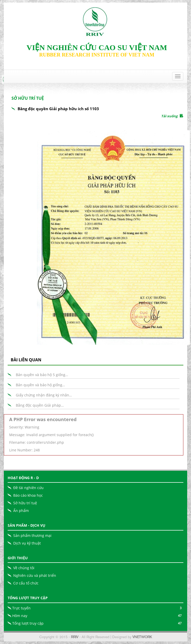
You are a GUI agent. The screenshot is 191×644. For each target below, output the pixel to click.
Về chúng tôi (24, 568)
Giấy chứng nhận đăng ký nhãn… (44, 395)
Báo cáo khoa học (28, 495)
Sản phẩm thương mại (32, 535)
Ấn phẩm (21, 511)
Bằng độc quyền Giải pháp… (40, 405)
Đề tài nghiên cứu (28, 488)
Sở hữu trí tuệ (25, 503)
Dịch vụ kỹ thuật (27, 543)
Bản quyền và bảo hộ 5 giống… (42, 375)
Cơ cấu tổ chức (26, 583)
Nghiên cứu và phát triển (35, 575)
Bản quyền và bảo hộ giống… (40, 385)
